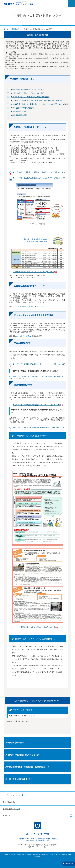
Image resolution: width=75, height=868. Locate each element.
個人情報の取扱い (10, 802)
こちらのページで (24, 336)
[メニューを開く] (72, 3)
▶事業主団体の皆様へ (19, 112)
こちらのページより (25, 306)
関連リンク (7, 816)
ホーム (6, 29)
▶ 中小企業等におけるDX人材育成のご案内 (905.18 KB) (36, 627)
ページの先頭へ (68, 864)
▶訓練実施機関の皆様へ (20, 115)
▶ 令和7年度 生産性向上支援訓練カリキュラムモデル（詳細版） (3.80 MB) (39, 104)
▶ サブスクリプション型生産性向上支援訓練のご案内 (30, 97)
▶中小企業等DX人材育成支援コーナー (25, 108)
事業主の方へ (16, 29)
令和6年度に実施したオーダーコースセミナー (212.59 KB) (35, 272)
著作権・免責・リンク (12, 809)
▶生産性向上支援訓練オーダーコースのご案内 (28, 89)
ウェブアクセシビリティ (13, 795)
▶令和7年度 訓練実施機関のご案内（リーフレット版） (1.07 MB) (38, 405)
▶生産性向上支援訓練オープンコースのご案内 (28, 93)
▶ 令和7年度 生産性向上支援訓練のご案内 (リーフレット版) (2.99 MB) (38, 100)
